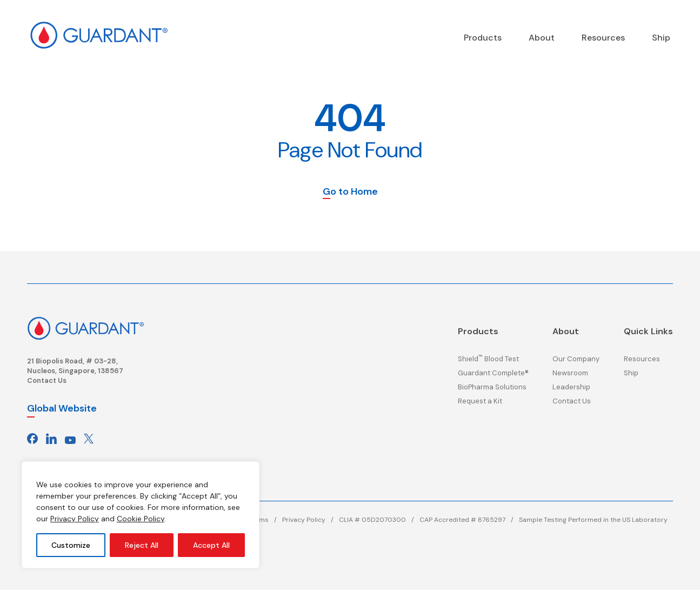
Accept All (211, 545)
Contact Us (47, 380)
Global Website (62, 408)
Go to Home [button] (350, 192)
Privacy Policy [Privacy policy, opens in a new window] (75, 519)
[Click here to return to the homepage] (85, 327)
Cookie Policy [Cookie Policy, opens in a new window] (141, 519)
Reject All (142, 545)
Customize (71, 545)
